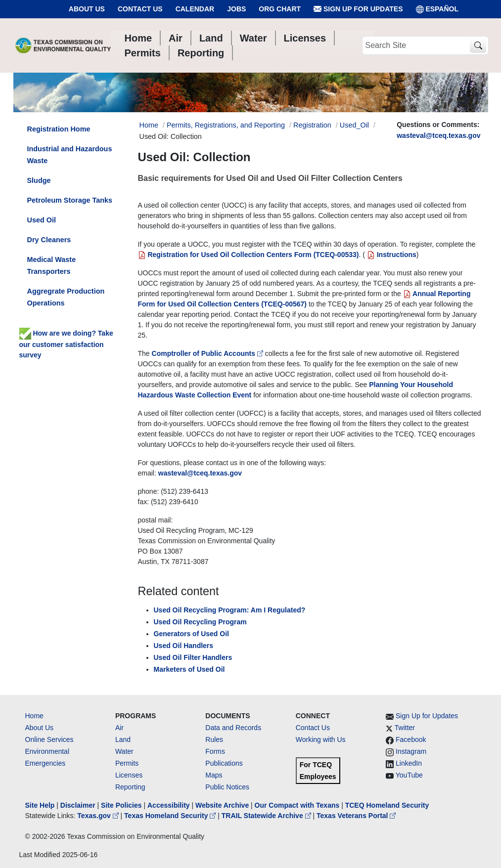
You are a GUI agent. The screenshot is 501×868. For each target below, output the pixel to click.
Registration (312, 125)
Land (123, 739)
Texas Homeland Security (171, 816)
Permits (127, 763)
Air (119, 728)
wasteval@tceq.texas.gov (438, 135)
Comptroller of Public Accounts (208, 353)
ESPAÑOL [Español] (437, 9)
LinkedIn (409, 763)
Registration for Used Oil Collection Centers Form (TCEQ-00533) (249, 255)
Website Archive (222, 805)
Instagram (411, 751)
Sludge (39, 180)
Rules (214, 739)
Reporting (130, 787)
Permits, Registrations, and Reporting (226, 125)
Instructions (391, 255)
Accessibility (170, 805)
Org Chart (280, 9)
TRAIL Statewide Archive (267, 816)
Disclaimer (78, 805)
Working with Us (321, 739)
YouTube (409, 775)
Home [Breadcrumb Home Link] (149, 125)
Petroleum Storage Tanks (70, 200)
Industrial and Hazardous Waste (70, 155)
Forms (215, 751)
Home (34, 716)
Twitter (405, 728)
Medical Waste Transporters (52, 265)
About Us (87, 9)
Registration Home (59, 129)
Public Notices (227, 787)
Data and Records (233, 728)
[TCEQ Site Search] (478, 46)
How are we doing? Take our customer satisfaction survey (66, 344)
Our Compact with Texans (297, 805)
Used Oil (42, 220)
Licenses (129, 775)
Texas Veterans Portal (356, 816)
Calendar (195, 9)
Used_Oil (354, 125)
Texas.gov (99, 816)
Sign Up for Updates (358, 9)
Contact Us (140, 9)
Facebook (411, 739)
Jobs (236, 9)
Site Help (40, 805)
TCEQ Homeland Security (387, 805)
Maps (214, 775)
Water (124, 751)
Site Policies (121, 805)
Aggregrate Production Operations (66, 297)
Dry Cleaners (49, 240)
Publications (224, 763)
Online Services (49, 739)
